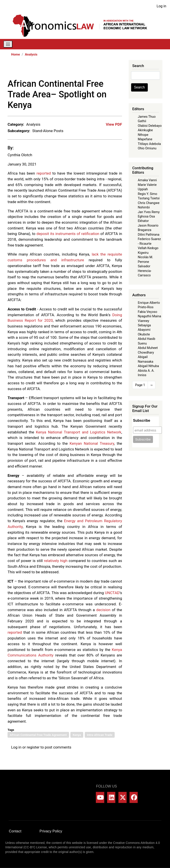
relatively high (56, 561)
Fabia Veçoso (147, 312)
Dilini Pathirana (149, 235)
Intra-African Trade (100, 735)
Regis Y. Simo (147, 194)
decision (103, 610)
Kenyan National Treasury (92, 443)
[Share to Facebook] (88, 69)
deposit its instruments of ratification (68, 234)
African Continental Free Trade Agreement (38, 735)
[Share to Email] (119, 69)
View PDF (114, 124)
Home (15, 54)
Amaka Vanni (147, 180)
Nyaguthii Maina (149, 316)
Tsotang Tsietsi (149, 198)
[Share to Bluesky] (113, 69)
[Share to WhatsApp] (100, 69)
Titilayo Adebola (149, 144)
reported (44, 173)
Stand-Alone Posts (48, 131)
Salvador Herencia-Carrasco (145, 271)
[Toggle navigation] (8, 44)
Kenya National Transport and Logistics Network (79, 432)
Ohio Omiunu (147, 148)
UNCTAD (112, 593)
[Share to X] (94, 69)
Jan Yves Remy (149, 212)
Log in (161, 6)
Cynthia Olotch (20, 155)
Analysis (31, 54)
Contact (15, 831)
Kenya (77, 735)
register (33, 747)
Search (139, 87)
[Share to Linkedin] (106, 69)
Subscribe (142, 421)
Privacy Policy (51, 831)
